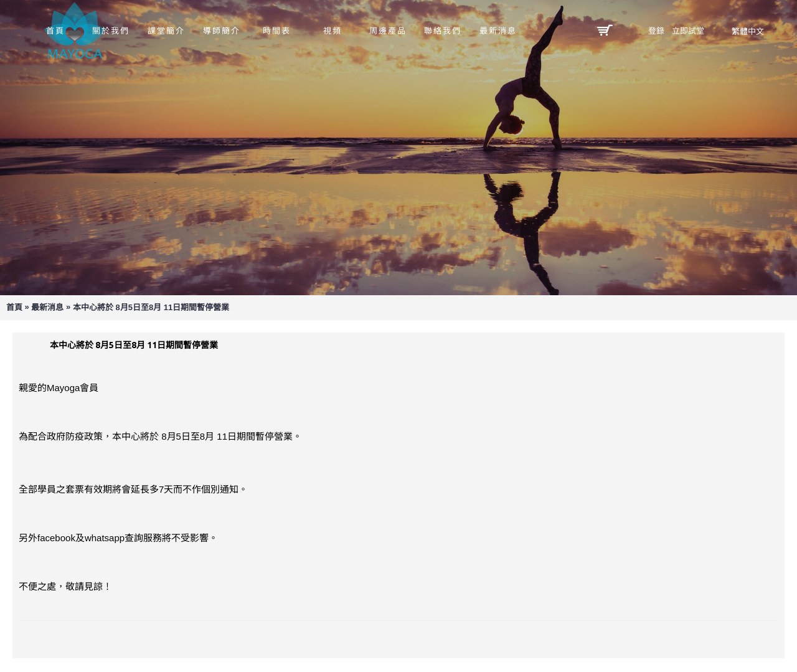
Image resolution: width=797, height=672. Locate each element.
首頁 (14, 307)
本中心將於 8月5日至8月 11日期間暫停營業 (151, 307)
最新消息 (47, 307)
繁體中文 (748, 31)
